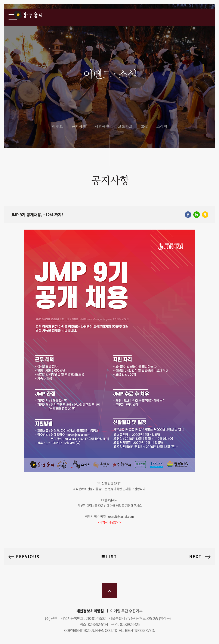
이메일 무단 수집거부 (126, 611)
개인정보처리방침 (90, 611)
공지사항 (79, 126)
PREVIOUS (28, 557)
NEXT (195, 557)
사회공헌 (102, 126)
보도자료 (125, 126)
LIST (112, 557)
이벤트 (57, 126)
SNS (144, 126)
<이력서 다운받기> (109, 522)
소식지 (162, 126)
